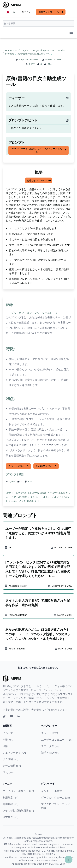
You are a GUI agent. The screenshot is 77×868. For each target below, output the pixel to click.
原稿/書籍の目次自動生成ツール (34, 54)
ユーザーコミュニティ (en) (57, 740)
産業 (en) (8, 740)
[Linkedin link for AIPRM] (19, 717)
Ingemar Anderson (29, 59)
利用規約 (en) (10, 804)
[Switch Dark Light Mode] (14, 12)
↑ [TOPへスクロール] (69, 859)
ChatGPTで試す (46, 466)
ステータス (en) (50, 746)
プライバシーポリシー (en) (18, 791)
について (8, 733)
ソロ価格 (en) (10, 759)
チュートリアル (50, 733)
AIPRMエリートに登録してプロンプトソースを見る (39, 150)
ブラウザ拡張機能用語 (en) (18, 811)
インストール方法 (52, 791)
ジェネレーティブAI (14, 753)
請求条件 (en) (10, 817)
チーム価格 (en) (12, 766)
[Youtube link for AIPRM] (12, 717)
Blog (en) (8, 772)
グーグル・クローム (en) (56, 798)
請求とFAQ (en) (50, 753)
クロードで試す (19, 466)
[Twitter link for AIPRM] (4, 716)
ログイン (26, 12)
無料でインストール (51, 12)
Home (9, 50)
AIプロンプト (22, 50)
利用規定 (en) (10, 798)
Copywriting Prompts (43, 50)
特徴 (5, 746)
